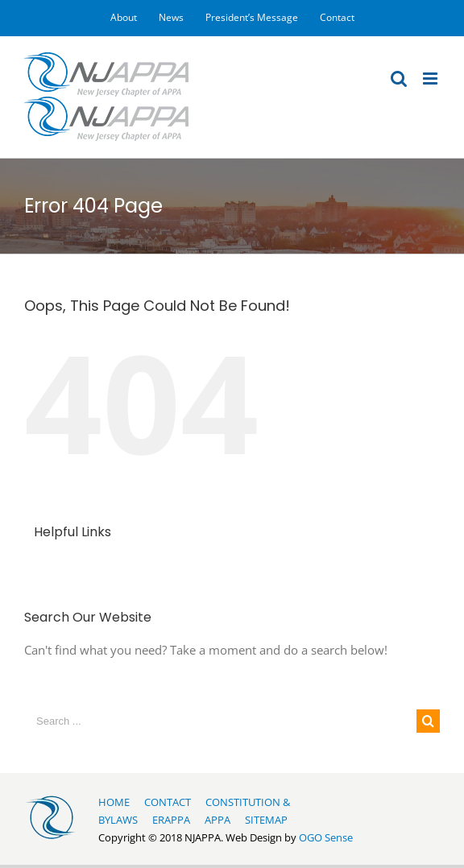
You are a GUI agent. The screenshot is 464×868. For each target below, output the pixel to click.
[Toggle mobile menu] (431, 79)
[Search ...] (220, 721)
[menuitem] (124, 18)
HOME (114, 802)
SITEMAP (266, 820)
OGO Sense (326, 837)
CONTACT (168, 802)
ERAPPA (171, 820)
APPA (217, 820)
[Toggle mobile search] (399, 79)
